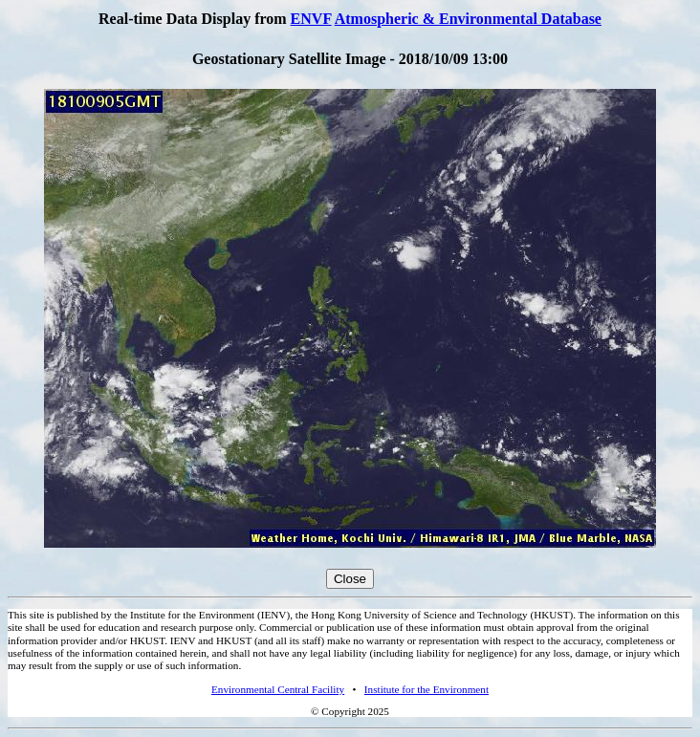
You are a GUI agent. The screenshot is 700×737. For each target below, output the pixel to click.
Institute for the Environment (427, 689)
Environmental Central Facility (278, 689)
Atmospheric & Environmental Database (468, 19)
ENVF (311, 19)
